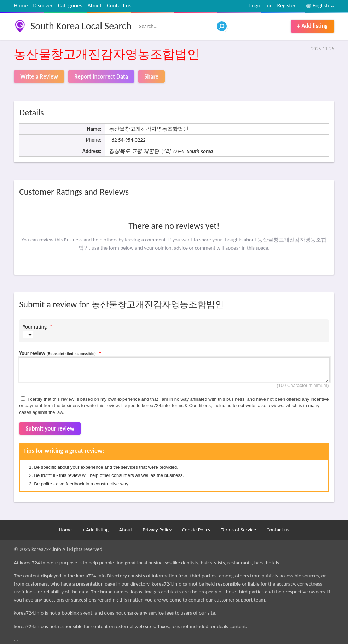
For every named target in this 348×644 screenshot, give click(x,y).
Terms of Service (238, 530)
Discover (43, 5)
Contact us (119, 5)
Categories (70, 5)
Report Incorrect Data (101, 77)
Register (286, 5)
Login (256, 5)
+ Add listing (312, 26)
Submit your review (50, 429)
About (94, 5)
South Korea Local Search (81, 26)
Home (21, 5)
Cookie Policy (196, 530)
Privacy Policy (157, 530)
